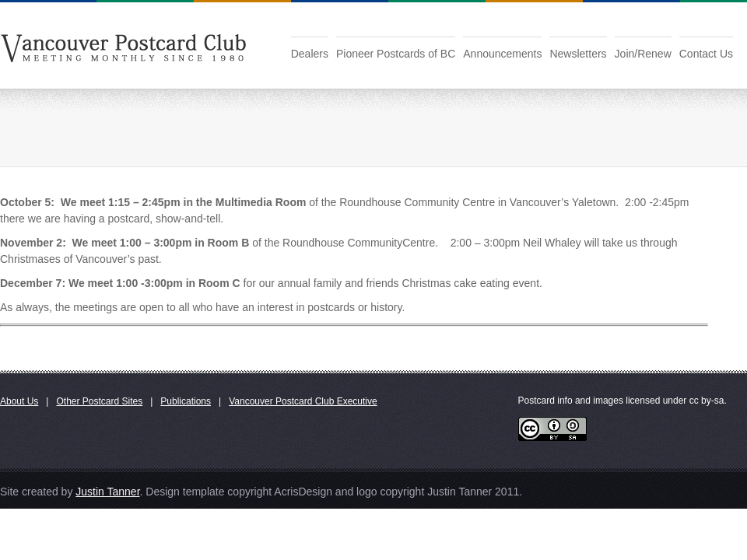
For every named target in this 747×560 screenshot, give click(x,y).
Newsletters (578, 54)
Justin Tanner (107, 492)
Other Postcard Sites (99, 401)
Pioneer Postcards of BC (396, 54)
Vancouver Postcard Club (123, 46)
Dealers (310, 54)
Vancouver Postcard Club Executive (303, 401)
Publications (186, 401)
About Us (19, 401)
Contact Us (706, 54)
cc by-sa (707, 401)
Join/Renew (643, 54)
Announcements (502, 54)
